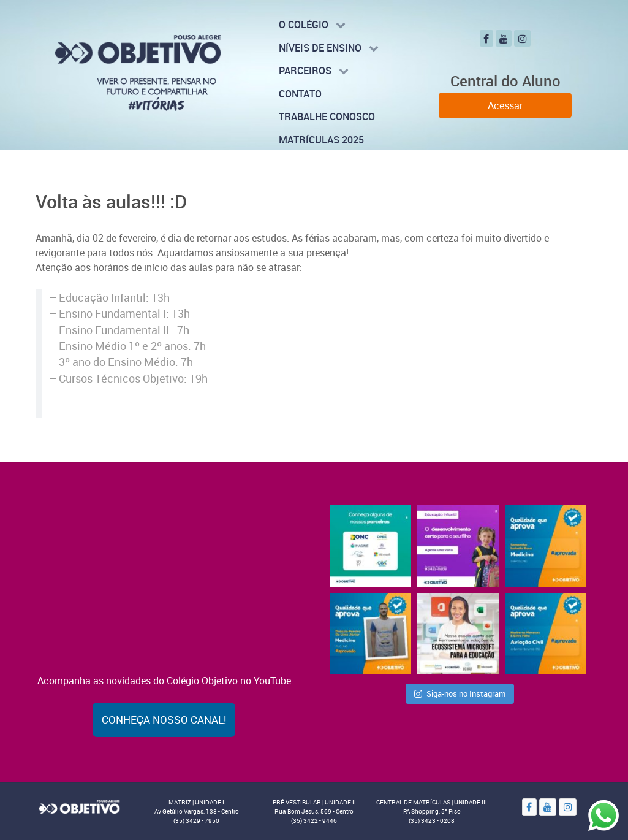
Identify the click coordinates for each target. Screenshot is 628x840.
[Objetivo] (79, 806)
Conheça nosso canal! (164, 720)
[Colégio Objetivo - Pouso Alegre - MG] (138, 72)
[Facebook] (486, 38)
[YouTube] (504, 38)
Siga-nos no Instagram (460, 693)
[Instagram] (522, 38)
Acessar (505, 105)
